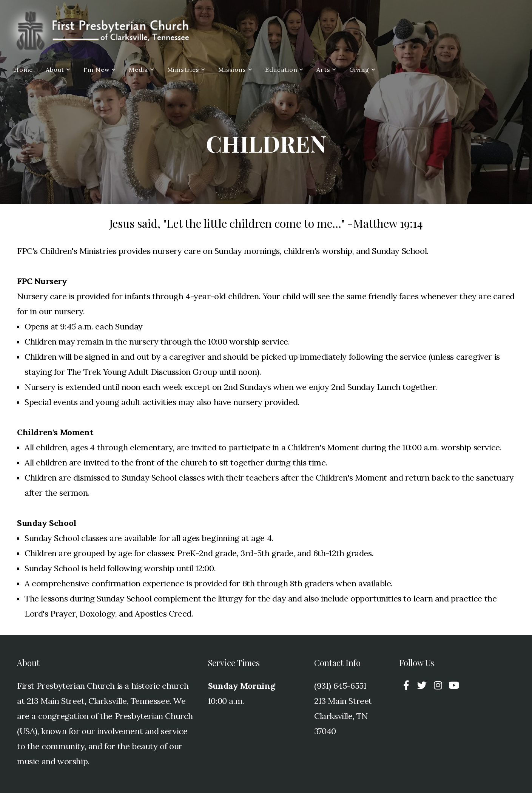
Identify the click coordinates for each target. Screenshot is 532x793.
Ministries (187, 70)
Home (23, 70)
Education (284, 70)
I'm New (100, 70)
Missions (235, 70)
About (58, 70)
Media (142, 70)
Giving (362, 70)
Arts (326, 70)
